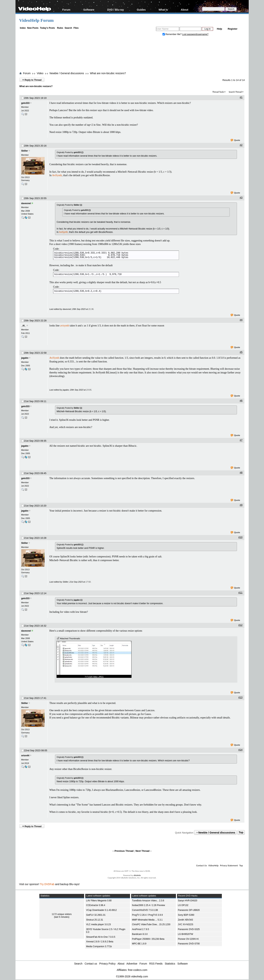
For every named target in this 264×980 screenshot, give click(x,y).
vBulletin (137, 875)
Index (23, 28)
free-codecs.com (138, 970)
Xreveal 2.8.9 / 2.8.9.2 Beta (100, 942)
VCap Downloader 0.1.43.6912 (101, 910)
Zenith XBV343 (186, 920)
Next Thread (142, 851)
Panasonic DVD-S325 (189, 929)
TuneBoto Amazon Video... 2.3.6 (148, 901)
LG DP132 (183, 905)
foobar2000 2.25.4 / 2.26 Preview (149, 905)
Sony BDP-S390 (186, 915)
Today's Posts (47, 28)
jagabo (25, 358)
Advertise (132, 964)
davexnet (26, 203)
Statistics (170, 964)
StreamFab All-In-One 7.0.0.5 (101, 937)
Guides (141, 10)
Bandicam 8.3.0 (140, 934)
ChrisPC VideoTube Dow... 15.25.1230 (151, 924)
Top (241, 833)
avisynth (65, 326)
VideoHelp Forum (36, 20)
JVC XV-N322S (186, 924)
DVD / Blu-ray (116, 10)
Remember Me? (172, 34)
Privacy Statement (229, 865)
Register (232, 29)
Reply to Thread (32, 80)
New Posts (33, 28)
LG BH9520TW (186, 934)
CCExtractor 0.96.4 (96, 905)
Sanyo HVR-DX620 (188, 901)
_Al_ (24, 326)
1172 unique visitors (62, 914)
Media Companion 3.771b (99, 946)
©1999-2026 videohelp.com (132, 976)
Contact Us (201, 865)
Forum (66, 10)
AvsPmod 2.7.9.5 (141, 929)
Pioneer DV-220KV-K (188, 939)
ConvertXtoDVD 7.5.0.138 (145, 910)
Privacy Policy (107, 964)
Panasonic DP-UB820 (189, 910)
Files (76, 28)
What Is (163, 10)
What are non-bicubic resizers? (108, 73)
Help (219, 29)
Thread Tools (218, 92)
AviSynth (57, 175)
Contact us (91, 964)
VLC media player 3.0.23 (99, 924)
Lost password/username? (195, 34)
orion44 (25, 756)
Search (68, 28)
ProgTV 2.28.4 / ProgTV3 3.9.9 (147, 915)
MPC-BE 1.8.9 (139, 944)
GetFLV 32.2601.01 (96, 915)
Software (89, 10)
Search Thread (235, 92)
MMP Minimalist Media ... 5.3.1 (147, 920)
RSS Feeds (156, 964)
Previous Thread (124, 851)
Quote (236, 140)
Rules (60, 28)
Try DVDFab (47, 884)
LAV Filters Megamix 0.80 (99, 901)
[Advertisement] (132, 55)
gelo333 (25, 103)
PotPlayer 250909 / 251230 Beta (148, 939)
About (185, 10)
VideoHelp (213, 865)
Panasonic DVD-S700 (189, 944)
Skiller (25, 151)
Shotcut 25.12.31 (95, 920)
